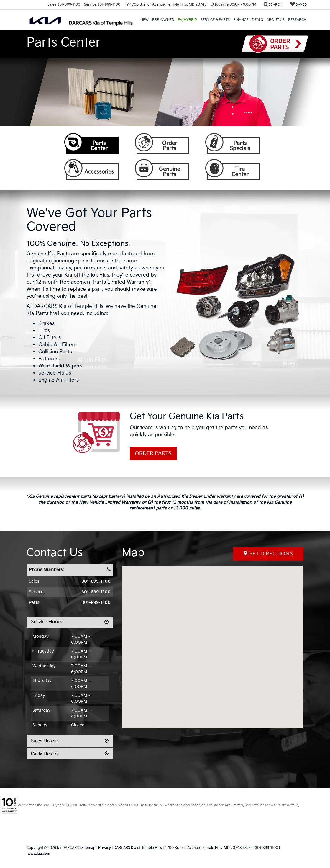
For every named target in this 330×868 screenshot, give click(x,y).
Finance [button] (241, 20)
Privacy (105, 848)
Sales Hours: (44, 741)
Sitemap (88, 848)
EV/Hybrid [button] (187, 20)
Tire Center (232, 170)
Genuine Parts (162, 170)
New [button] (145, 20)
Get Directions (268, 554)
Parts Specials (232, 144)
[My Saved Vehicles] (298, 5)
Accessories (91, 170)
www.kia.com (39, 854)
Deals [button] (257, 20)
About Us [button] (276, 20)
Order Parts (275, 44)
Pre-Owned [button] (163, 20)
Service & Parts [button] (215, 20)
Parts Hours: (44, 754)
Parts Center (91, 144)
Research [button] (297, 20)
